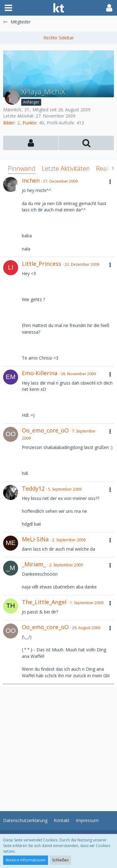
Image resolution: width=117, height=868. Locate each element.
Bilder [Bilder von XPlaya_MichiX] (9, 123)
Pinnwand (22, 168)
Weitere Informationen (26, 860)
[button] (8, 8)
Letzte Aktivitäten (66, 168)
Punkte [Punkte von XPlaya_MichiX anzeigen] (29, 123)
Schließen (60, 860)
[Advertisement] (58, 746)
